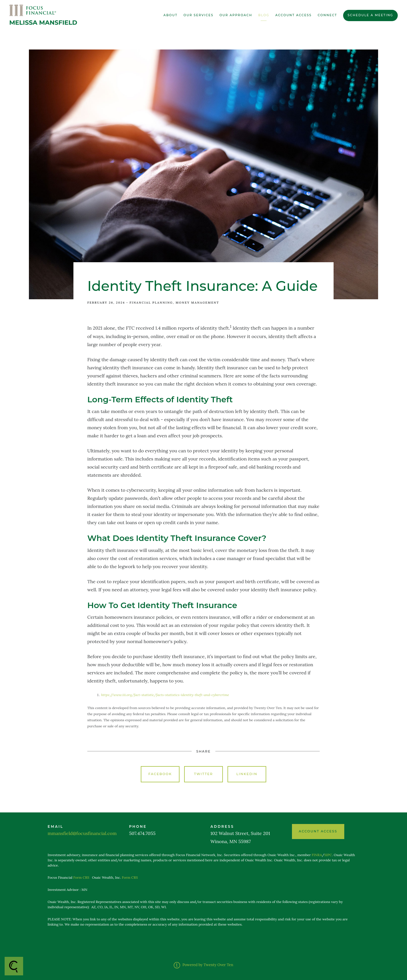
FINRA (317, 855)
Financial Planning (151, 303)
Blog (264, 15)
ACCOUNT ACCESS (318, 831)
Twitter (203, 774)
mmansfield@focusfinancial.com (82, 833)
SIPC (328, 855)
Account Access (294, 15)
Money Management (197, 303)
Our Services (199, 15)
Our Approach (236, 15)
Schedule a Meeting (370, 15)
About (171, 15)
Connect (327, 15)
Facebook (160, 774)
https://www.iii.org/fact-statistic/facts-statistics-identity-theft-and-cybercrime (165, 695)
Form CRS (81, 877)
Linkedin (247, 774)
